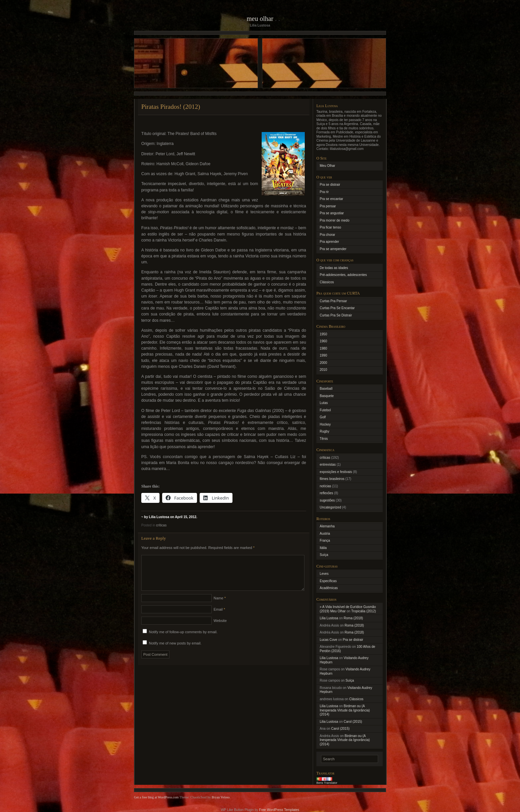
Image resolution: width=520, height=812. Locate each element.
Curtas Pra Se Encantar (337, 308)
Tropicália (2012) (364, 611)
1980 (323, 348)
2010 (323, 370)
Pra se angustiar (332, 213)
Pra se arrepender (333, 249)
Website (220, 629)
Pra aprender (329, 242)
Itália (323, 548)
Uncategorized (330, 507)
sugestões (327, 500)
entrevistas (328, 465)
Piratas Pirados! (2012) (171, 107)
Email (219, 617)
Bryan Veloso (221, 797)
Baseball (326, 389)
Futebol (325, 410)
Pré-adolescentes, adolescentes (343, 275)
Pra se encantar (331, 199)
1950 (323, 334)
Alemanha (327, 526)
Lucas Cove (328, 640)
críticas (161, 525)
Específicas (328, 581)
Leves (324, 574)
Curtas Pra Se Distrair (336, 315)
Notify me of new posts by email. (175, 651)
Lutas (324, 403)
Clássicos (327, 282)
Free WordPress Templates (279, 810)
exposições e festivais (336, 472)
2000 (323, 363)
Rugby (325, 431)
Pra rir (324, 192)
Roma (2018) (353, 618)
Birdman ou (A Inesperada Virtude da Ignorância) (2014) (345, 710)
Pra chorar (327, 235)
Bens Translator (327, 783)
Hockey (325, 424)
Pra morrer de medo (334, 220)
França (325, 541)
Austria (325, 534)
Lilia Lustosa (329, 618)
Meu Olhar (260, 19)
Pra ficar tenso (330, 227)
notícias (325, 486)
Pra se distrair (330, 185)
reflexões (326, 493)
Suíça (324, 555)
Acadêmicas (329, 588)
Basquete (327, 396)
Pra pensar (328, 206)
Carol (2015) (353, 722)
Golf (323, 417)
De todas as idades (334, 268)
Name (220, 606)
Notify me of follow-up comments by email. (183, 640)
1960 (323, 341)
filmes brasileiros (332, 479)
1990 (323, 355)
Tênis (324, 439)
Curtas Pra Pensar (333, 301)
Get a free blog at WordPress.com (156, 797)
